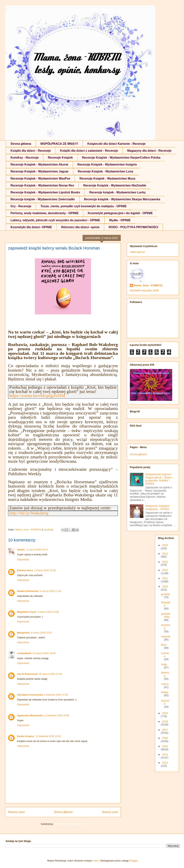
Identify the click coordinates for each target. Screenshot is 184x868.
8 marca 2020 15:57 (41, 633)
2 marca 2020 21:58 (45, 570)
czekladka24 (24, 653)
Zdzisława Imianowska (30, 695)
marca (165, 684)
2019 (165, 713)
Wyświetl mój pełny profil (144, 290)
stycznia (165, 702)
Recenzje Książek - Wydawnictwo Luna (105, 171)
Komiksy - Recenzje (25, 158)
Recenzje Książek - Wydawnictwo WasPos (40, 179)
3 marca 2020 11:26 (50, 591)
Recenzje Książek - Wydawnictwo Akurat (39, 164)
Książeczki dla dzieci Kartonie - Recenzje (116, 144)
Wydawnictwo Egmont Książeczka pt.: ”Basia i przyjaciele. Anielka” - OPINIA (159, 479)
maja (164, 664)
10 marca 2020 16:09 (44, 653)
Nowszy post (16, 812)
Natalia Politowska (28, 591)
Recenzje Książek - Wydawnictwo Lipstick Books (45, 192)
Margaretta (23, 633)
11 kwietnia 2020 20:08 (57, 715)
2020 (165, 587)
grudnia (166, 594)
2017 (165, 730)
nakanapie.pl (137, 252)
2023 (165, 562)
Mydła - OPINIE (120, 220)
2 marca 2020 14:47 (37, 550)
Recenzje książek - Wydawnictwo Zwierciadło (43, 199)
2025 (165, 545)
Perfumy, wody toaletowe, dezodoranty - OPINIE (45, 213)
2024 (165, 554)
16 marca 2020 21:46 (50, 674)
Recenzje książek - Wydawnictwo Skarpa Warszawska (122, 199)
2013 (165, 763)
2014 (165, 754)
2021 (165, 578)
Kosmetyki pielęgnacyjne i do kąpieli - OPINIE (120, 213)
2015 (165, 746)
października (166, 615)
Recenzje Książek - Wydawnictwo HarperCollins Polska (121, 158)
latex (96, 861)
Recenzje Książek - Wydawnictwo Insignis (107, 164)
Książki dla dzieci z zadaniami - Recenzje (89, 151)
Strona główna (21, 144)
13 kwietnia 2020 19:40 (48, 736)
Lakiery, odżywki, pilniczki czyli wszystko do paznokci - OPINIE (55, 220)
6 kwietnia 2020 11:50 (56, 695)
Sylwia (21, 550)
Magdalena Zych (27, 612)
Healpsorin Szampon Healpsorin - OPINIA (158, 508)
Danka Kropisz (26, 736)
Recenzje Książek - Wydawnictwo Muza (107, 179)
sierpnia (166, 636)
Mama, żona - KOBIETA (148, 285)
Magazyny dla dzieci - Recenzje (149, 151)
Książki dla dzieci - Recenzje (31, 151)
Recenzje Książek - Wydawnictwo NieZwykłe (115, 185)
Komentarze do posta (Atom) (70, 824)
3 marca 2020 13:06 (48, 612)
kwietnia (165, 674)
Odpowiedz (23, 559)
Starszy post (110, 812)
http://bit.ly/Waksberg (29, 513)
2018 (165, 722)
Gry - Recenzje (21, 206)
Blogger (133, 861)
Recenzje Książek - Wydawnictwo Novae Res (42, 185)
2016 (165, 738)
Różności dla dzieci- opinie (80, 227)
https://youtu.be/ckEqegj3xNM (37, 396)
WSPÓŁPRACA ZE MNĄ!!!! (59, 144)
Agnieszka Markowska (30, 715)
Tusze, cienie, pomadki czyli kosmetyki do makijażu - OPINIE (83, 206)
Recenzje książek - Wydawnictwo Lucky (117, 192)
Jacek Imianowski (27, 674)
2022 (165, 570)
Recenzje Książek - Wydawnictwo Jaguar (40, 171)
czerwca (165, 655)
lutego (165, 692)
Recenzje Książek (60, 158)
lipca (164, 645)
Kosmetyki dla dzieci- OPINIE (31, 227)
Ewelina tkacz (25, 570)
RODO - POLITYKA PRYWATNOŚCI (133, 227)
